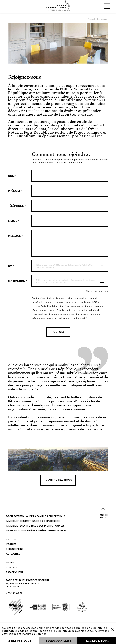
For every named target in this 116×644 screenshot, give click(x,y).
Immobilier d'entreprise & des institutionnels (35, 526)
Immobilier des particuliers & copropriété (33, 521)
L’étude (11, 540)
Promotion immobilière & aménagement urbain (36, 531)
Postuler (59, 332)
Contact (11, 568)
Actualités (13, 554)
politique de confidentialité (72, 318)
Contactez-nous (59, 480)
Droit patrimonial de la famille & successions (35, 516)
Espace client (15, 572)
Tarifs (10, 563)
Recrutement (15, 549)
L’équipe (11, 544)
